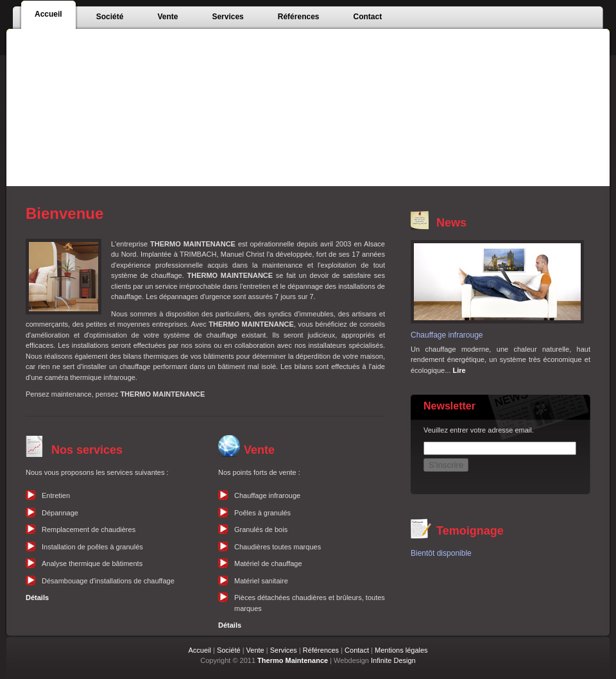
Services (284, 650)
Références (321, 650)
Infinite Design (393, 660)
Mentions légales (401, 650)
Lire (459, 370)
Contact (357, 650)
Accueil (199, 650)
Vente (255, 650)
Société (229, 650)
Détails (37, 597)
